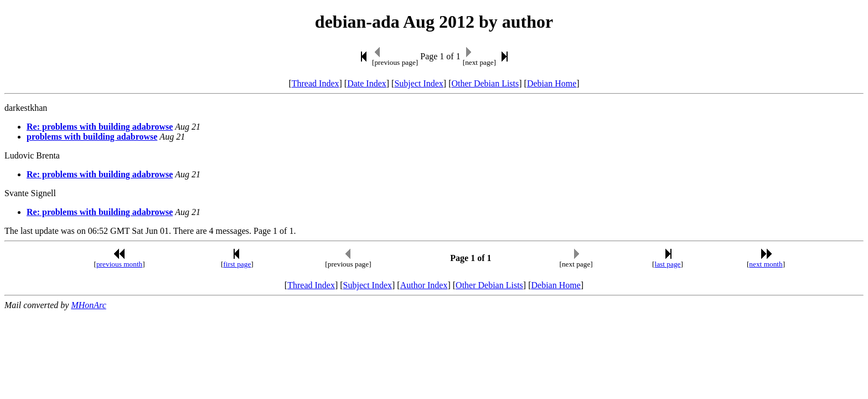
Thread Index (316, 83)
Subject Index (418, 83)
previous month (119, 264)
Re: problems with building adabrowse (100, 127)
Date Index (367, 83)
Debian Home (552, 83)
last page (668, 264)
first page (237, 264)
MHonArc (88, 305)
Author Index (424, 285)
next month (766, 264)
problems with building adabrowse (92, 137)
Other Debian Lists (485, 83)
